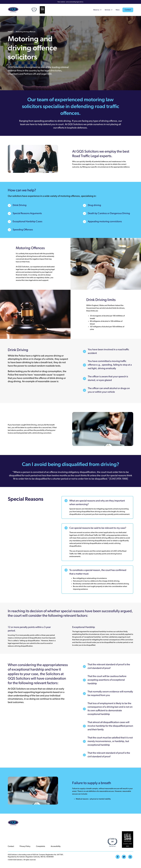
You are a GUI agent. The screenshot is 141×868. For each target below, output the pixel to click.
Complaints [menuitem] (41, 846)
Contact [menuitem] (11, 846)
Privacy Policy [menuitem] (25, 846)
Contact (128, 10)
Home (10, 32)
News (118, 10)
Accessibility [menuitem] (56, 846)
